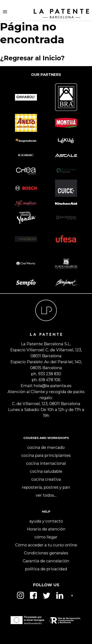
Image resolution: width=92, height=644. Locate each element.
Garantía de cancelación (46, 561)
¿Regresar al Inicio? (32, 58)
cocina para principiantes (46, 455)
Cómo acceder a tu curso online (46, 545)
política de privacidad (46, 569)
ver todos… (46, 495)
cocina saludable (46, 471)
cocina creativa (46, 479)
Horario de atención (46, 529)
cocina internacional (46, 463)
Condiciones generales (46, 553)
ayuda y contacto (46, 521)
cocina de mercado (46, 447)
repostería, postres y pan (46, 487)
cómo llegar (46, 537)
